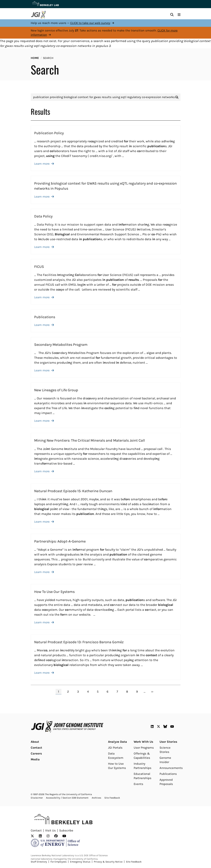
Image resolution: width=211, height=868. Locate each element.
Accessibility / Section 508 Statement (67, 798)
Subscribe (66, 830)
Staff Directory (39, 862)
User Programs (144, 748)
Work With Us (143, 742)
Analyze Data (118, 742)
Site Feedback (112, 798)
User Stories (168, 742)
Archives (96, 798)
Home (35, 58)
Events (138, 784)
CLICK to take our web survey (90, 23)
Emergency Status (80, 862)
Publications (168, 774)
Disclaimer (37, 798)
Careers (36, 753)
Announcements (171, 768)
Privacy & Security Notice (108, 862)
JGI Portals (115, 748)
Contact (36, 748)
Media (35, 759)
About (35, 742)
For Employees (58, 862)
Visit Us (50, 830)
